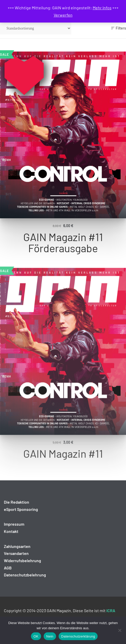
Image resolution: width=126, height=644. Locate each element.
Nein (50, 636)
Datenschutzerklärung (78, 636)
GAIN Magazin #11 (63, 468)
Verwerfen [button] (63, 15)
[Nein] (120, 630)
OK (36, 636)
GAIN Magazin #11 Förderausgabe (63, 243)
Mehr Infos (102, 8)
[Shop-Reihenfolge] (36, 28)
